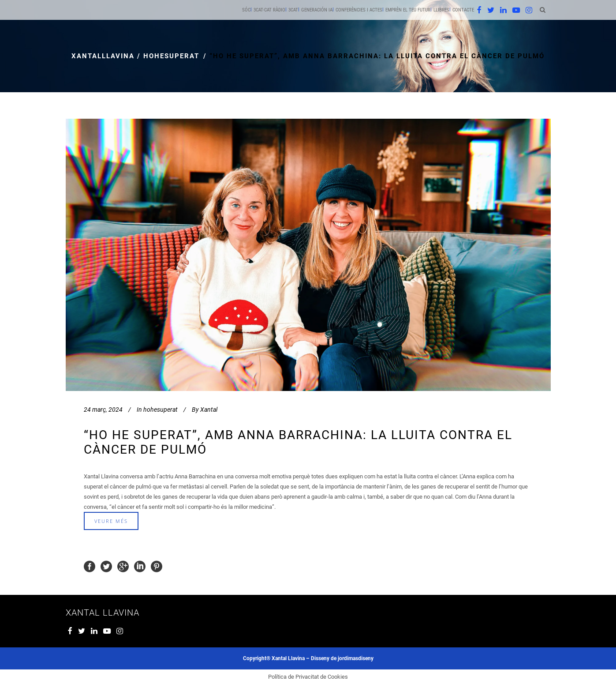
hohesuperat (171, 56)
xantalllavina (103, 56)
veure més (111, 521)
